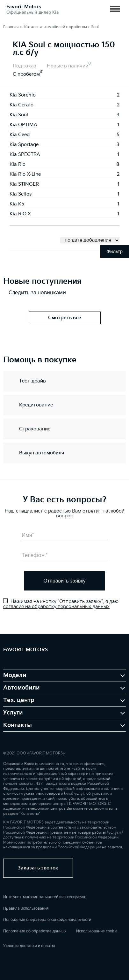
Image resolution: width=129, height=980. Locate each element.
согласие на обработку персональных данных (56, 607)
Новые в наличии (68, 66)
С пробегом (26, 74)
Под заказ (24, 66)
